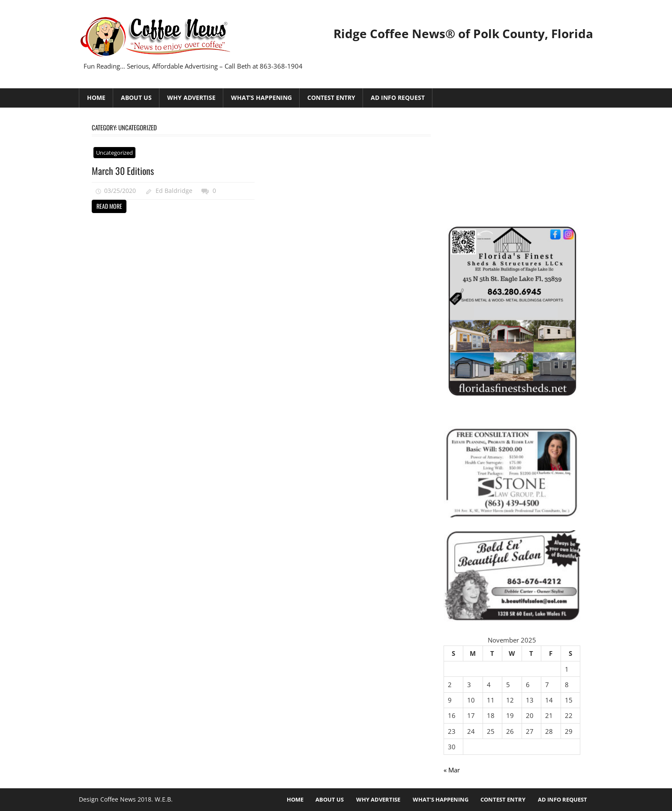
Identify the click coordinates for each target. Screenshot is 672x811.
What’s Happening (261, 98)
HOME (96, 98)
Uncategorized (114, 153)
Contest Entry (331, 98)
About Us (136, 98)
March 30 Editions (123, 171)
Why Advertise (191, 98)
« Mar (452, 770)
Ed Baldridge (174, 191)
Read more (109, 206)
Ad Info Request (398, 98)
